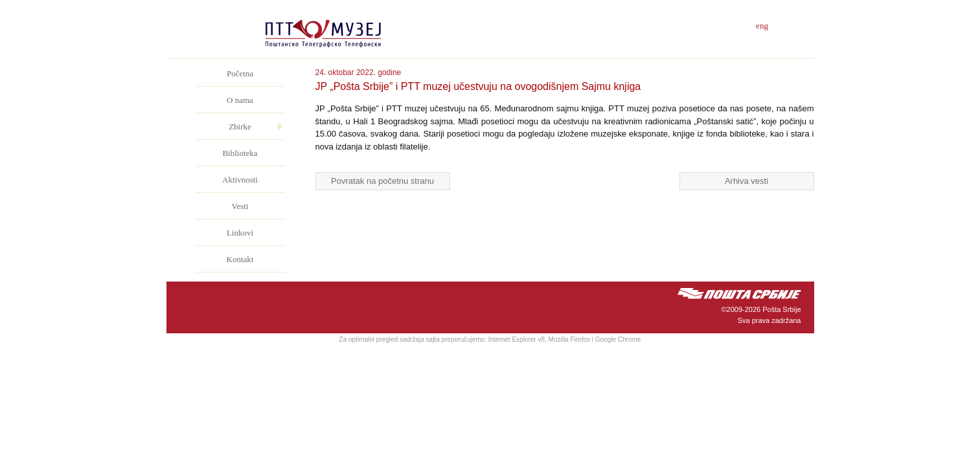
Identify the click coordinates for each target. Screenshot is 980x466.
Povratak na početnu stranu (382, 181)
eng (762, 26)
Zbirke (240, 127)
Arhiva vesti (746, 181)
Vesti (240, 206)
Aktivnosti (240, 180)
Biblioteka (240, 153)
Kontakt (240, 259)
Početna (240, 73)
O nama (240, 100)
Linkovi (240, 233)
